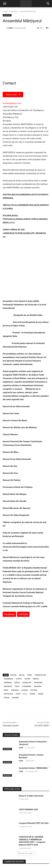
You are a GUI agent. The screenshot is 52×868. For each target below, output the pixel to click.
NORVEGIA (15, 690)
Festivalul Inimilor (11, 726)
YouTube (23, 614)
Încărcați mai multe (26, 853)
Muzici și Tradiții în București (31, 796)
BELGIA (22, 675)
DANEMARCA (9, 679)
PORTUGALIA (9, 694)
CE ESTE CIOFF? (42, 726)
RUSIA (18, 694)
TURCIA (6, 698)
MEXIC (6, 690)
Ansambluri (13, 11)
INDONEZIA (8, 686)
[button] (5, 4)
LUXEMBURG (27, 686)
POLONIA (34, 690)
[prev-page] (4, 781)
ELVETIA (19, 679)
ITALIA (17, 686)
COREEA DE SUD (40, 675)
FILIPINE (27, 679)
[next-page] (9, 781)
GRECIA (17, 682)
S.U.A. (25, 694)
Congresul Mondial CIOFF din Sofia (34, 823)
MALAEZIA (38, 686)
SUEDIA (40, 694)
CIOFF (11, 28)
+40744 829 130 (10, 107)
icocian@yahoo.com (12, 103)
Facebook (9, 614)
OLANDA (25, 690)
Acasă (5, 11)
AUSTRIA (13, 675)
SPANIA (32, 694)
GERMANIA (8, 682)
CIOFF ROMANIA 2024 (28, 810)
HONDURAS (38, 682)
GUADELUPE (27, 682)
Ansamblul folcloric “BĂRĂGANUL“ (34, 768)
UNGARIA (15, 698)
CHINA (29, 675)
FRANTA (36, 679)
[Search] (48, 4)
